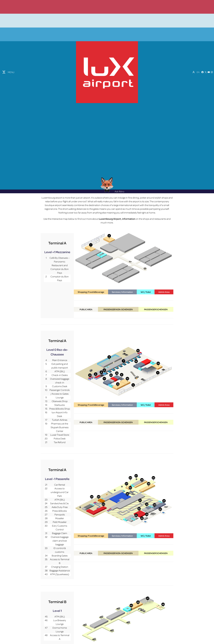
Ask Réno (112, 171)
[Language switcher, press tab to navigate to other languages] (198, 61)
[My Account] (194, 61)
